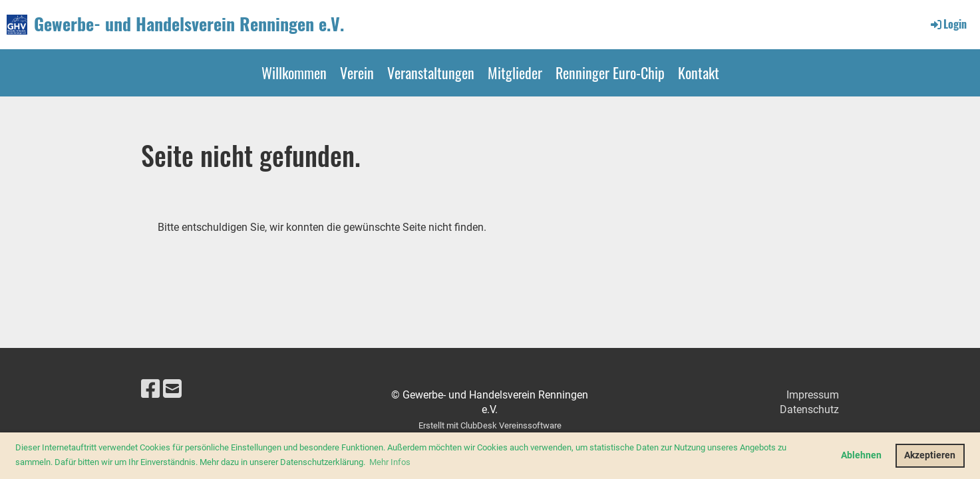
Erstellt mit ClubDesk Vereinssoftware (490, 425)
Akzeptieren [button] (930, 455)
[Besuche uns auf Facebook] (150, 389)
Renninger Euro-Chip (610, 73)
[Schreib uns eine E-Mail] (172, 389)
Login (948, 24)
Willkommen (294, 73)
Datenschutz (809, 409)
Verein (357, 73)
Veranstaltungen (431, 73)
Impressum (813, 395)
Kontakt (699, 73)
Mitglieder (515, 73)
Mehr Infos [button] (390, 462)
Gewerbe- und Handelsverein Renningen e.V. (189, 24)
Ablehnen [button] (861, 455)
